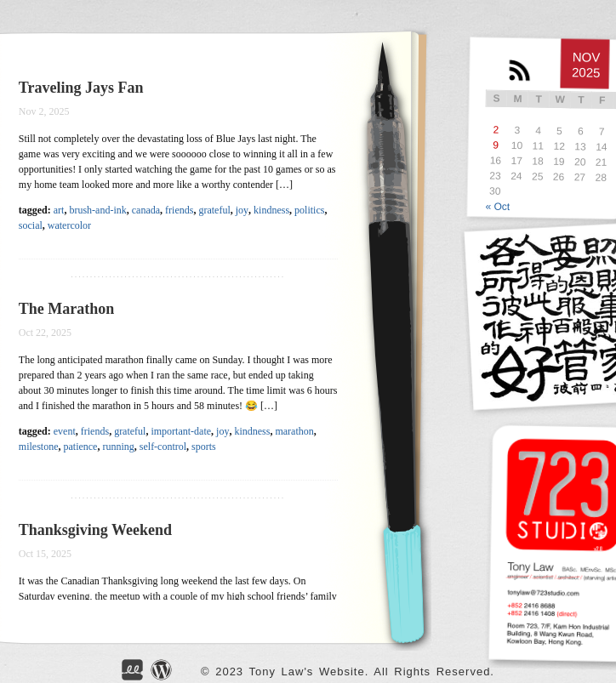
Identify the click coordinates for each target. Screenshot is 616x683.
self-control (163, 447)
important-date (181, 431)
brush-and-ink (97, 210)
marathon (294, 431)
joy (242, 210)
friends (179, 210)
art (59, 210)
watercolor (69, 225)
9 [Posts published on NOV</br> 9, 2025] (496, 145)
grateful (214, 210)
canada (146, 210)
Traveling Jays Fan (81, 88)
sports (204, 447)
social (31, 225)
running (118, 447)
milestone (39, 447)
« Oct (497, 206)
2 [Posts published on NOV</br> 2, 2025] (496, 130)
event (65, 431)
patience (80, 447)
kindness (271, 210)
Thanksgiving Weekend (95, 530)
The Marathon (67, 309)
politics (309, 210)
